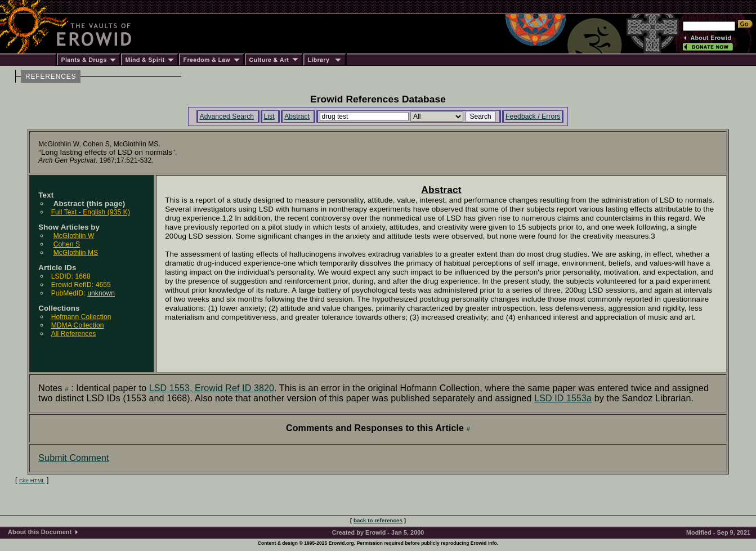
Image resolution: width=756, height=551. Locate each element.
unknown (101, 293)
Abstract (297, 117)
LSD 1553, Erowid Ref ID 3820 (212, 388)
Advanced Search (227, 117)
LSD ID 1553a (563, 398)
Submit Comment (73, 458)
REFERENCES (51, 77)
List (269, 117)
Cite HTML (32, 481)
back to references (378, 520)
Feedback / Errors (533, 117)
